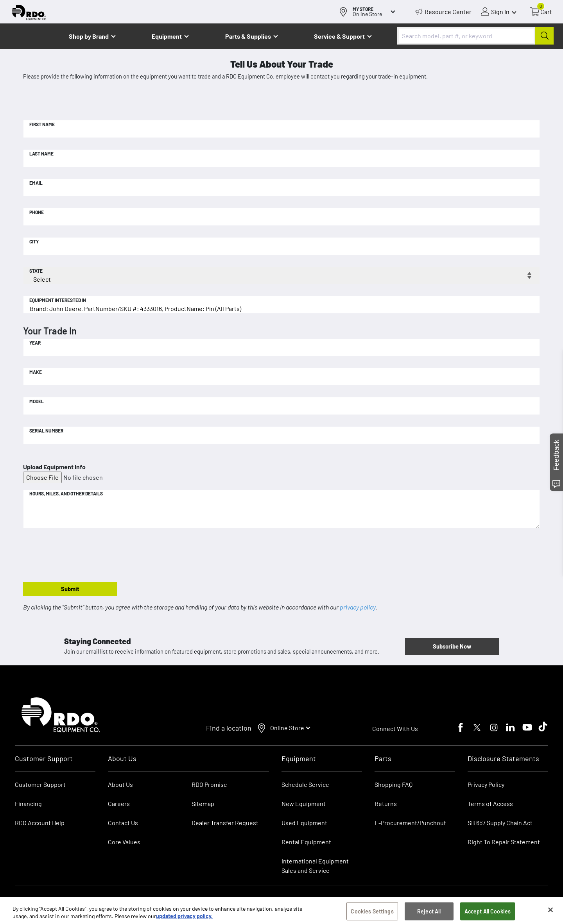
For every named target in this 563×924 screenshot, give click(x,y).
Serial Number (46, 431)
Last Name (41, 154)
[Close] (550, 911)
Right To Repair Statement (504, 842)
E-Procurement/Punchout (410, 823)
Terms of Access (490, 803)
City (34, 241)
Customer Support (40, 784)
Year (35, 343)
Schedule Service (305, 784)
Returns (386, 803)
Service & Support (339, 36)
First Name (42, 124)
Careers (119, 803)
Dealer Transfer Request (225, 823)
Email (36, 183)
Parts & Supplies (248, 36)
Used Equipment (304, 823)
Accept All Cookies (488, 913)
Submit (70, 589)
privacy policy (358, 607)
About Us (120, 784)
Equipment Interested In (58, 300)
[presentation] (82, 556)
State (36, 271)
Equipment (167, 36)
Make (36, 372)
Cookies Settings (372, 913)
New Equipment (304, 803)
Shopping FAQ (394, 784)
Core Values (124, 842)
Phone (37, 212)
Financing (28, 803)
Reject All (429, 913)
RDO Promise (209, 784)
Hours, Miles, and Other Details (66, 493)
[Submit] (544, 36)
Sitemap (203, 803)
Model (37, 401)
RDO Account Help (40, 823)
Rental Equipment (307, 842)
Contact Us (123, 823)
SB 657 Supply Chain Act (500, 823)
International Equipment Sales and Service (315, 866)
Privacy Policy (486, 784)
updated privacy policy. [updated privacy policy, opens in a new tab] (184, 918)
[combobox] (475, 36)
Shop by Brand (89, 36)
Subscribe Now (452, 646)
